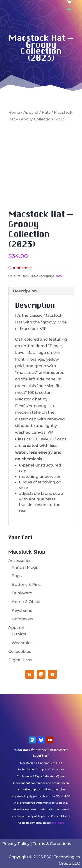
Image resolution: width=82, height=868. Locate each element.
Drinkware (22, 593)
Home (14, 112)
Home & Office (26, 602)
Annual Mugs (25, 567)
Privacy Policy (16, 844)
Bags (17, 576)
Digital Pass (20, 660)
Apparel (31, 112)
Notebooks (22, 619)
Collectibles (20, 651)
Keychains (22, 610)
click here (58, 823)
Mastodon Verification (41, 829)
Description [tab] (25, 291)
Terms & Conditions (52, 844)
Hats (46, 112)
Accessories (20, 561)
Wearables (22, 643)
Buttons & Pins (26, 585)
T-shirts (19, 634)
